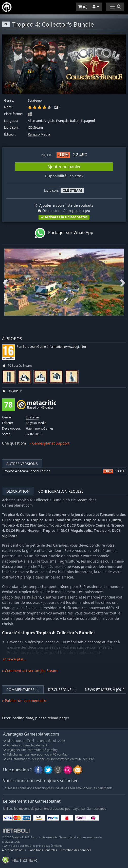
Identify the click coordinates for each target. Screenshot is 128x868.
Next (123, 282)
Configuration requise (61, 491)
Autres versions (22, 464)
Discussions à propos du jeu (64, 211)
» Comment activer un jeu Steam (30, 671)
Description (18, 491)
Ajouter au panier (64, 167)
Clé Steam (35, 128)
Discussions (62, 690)
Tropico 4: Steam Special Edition (27, 471)
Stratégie (35, 100)
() (83, 7)
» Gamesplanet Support (49, 443)
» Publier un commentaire (24, 700)
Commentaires (23, 690)
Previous (5, 282)
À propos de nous (14, 850)
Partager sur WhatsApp (64, 233)
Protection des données (75, 850)
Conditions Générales (43, 850)
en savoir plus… (14, 659)
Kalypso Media (39, 134)
